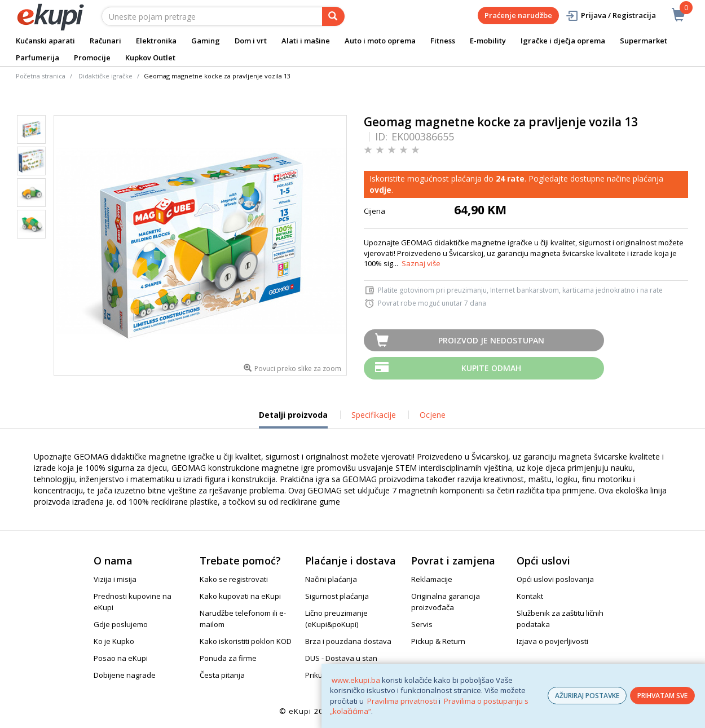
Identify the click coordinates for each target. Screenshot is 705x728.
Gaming (206, 41)
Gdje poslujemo (121, 624)
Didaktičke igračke (105, 76)
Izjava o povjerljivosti (552, 641)
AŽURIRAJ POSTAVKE (587, 696)
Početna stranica (41, 76)
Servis (422, 624)
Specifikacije (374, 415)
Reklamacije (432, 579)
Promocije (92, 58)
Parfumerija (38, 58)
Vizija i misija (115, 579)
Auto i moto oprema (380, 41)
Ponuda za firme (228, 658)
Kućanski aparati (45, 41)
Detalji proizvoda (293, 419)
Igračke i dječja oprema (563, 41)
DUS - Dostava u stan (341, 658)
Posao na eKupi (121, 658)
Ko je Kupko (114, 641)
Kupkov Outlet (150, 58)
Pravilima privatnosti (402, 701)
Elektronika (156, 41)
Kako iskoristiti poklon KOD (246, 641)
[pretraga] (333, 16)
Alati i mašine (306, 41)
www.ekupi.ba (356, 680)
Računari (105, 41)
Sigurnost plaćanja (337, 596)
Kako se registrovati (234, 579)
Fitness (443, 41)
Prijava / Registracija (611, 16)
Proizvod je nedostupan (491, 340)
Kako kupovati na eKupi (240, 596)
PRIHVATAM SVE (662, 696)
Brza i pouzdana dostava (348, 641)
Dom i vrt (251, 41)
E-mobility (488, 41)
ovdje (380, 190)
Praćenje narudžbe (518, 15)
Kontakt (530, 596)
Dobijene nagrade (125, 675)
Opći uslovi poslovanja (555, 579)
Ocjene (433, 415)
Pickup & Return (438, 641)
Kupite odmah (491, 368)
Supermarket (644, 41)
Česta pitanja (222, 675)
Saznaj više (421, 263)
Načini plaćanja (331, 579)
